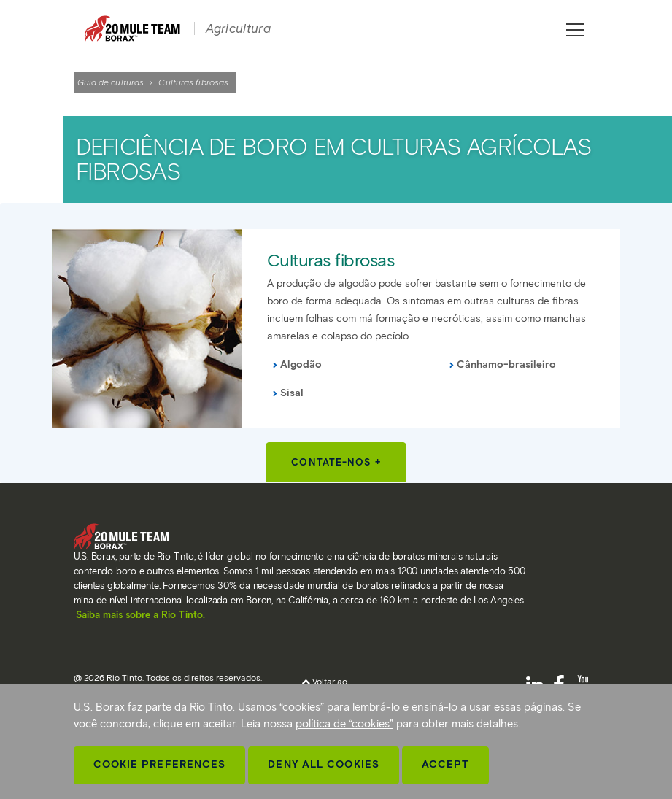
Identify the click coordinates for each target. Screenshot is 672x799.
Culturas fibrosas (331, 260)
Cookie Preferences (160, 764)
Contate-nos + (336, 462)
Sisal (292, 393)
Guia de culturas (111, 82)
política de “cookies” (344, 724)
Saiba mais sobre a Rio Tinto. (140, 615)
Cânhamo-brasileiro (506, 364)
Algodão (301, 364)
